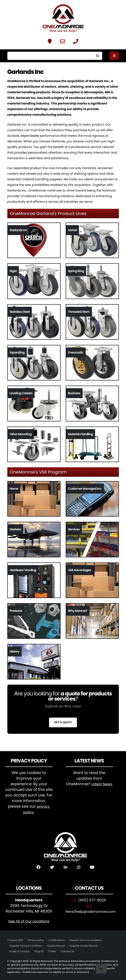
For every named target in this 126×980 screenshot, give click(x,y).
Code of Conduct (21, 951)
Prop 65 (41, 951)
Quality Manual (59, 945)
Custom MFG (16, 939)
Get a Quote (63, 722)
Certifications (60, 939)
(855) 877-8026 (92, 900)
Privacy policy (38, 939)
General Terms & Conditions (90, 939)
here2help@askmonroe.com (93, 911)
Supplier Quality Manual (88, 945)
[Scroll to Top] (101, 969)
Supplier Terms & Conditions (27, 945)
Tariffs (55, 951)
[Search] (50, 56)
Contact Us (71, 951)
